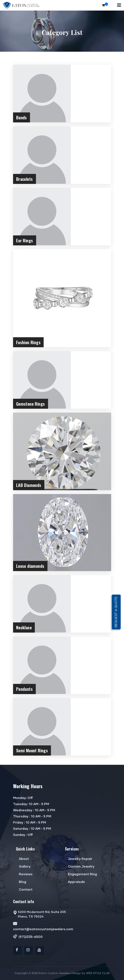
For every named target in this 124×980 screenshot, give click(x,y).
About (22, 859)
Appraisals (75, 882)
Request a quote (116, 612)
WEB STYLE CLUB (98, 973)
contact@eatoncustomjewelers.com (43, 926)
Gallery (23, 866)
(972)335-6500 (28, 936)
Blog (21, 882)
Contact (24, 889)
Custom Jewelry (80, 866)
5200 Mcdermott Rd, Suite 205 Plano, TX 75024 (40, 914)
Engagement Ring (81, 874)
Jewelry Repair (79, 859)
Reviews (24, 874)
